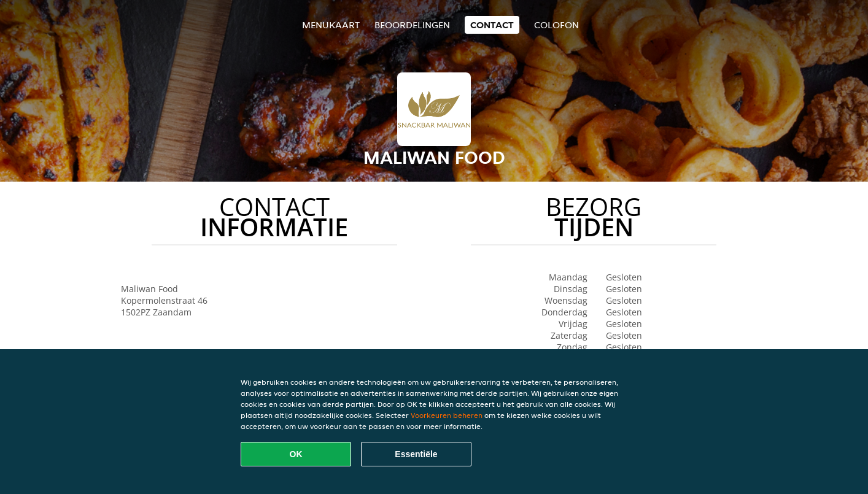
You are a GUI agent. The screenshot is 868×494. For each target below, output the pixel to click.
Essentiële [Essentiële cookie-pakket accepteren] (416, 454)
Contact (492, 25)
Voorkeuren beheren (447, 415)
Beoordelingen (412, 25)
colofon (556, 25)
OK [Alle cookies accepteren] (296, 454)
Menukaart (331, 25)
